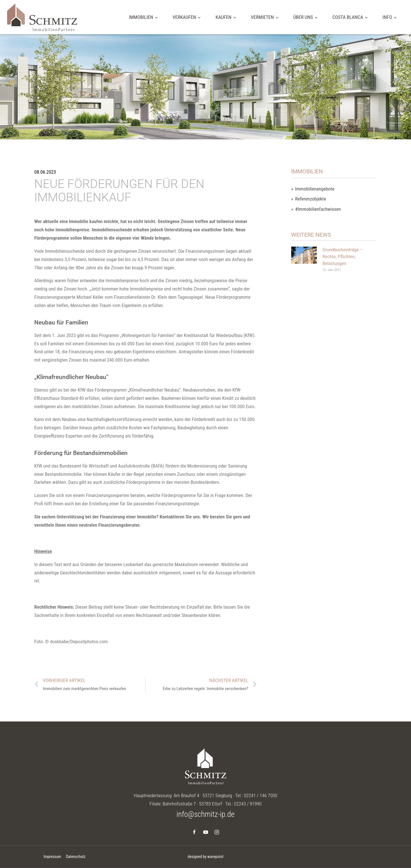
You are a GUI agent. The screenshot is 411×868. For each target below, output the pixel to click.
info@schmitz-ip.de (205, 814)
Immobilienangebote (315, 189)
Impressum (52, 857)
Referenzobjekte (311, 199)
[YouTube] (205, 832)
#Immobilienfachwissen (318, 209)
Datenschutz (76, 857)
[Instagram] (217, 832)
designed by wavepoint (205, 857)
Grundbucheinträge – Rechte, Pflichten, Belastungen (343, 256)
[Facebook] (194, 832)
